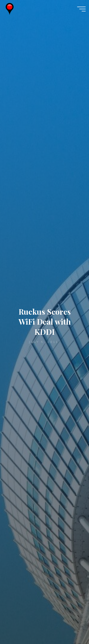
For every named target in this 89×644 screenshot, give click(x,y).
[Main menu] (81, 9)
